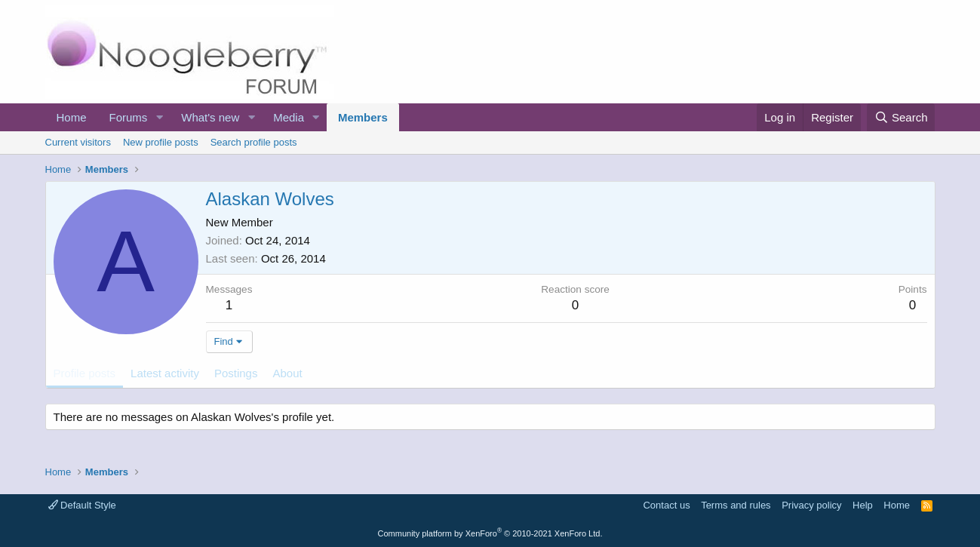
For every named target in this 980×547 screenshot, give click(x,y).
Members (363, 117)
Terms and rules (736, 505)
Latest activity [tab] (165, 373)
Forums (129, 117)
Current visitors (78, 142)
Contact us (666, 505)
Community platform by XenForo (490, 533)
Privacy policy (811, 505)
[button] (159, 117)
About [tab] (287, 373)
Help (863, 505)
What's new (210, 117)
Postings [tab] (236, 373)
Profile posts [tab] (85, 373)
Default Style (82, 505)
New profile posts (161, 142)
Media (289, 117)
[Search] (901, 117)
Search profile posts (254, 142)
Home (72, 117)
